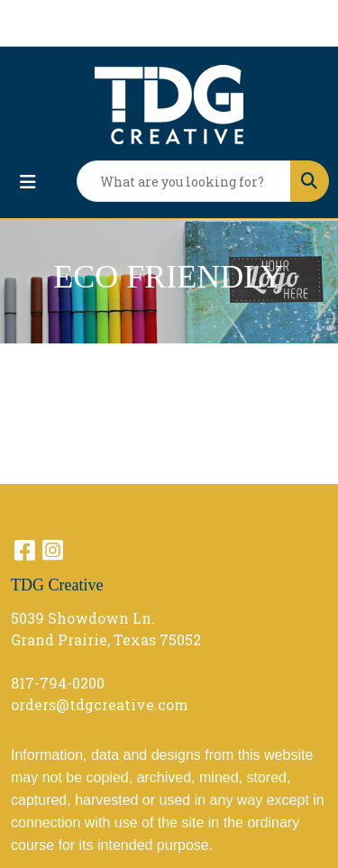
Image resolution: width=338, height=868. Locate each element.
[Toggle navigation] (28, 182)
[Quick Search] (184, 181)
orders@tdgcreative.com (100, 704)
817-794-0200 (58, 683)
